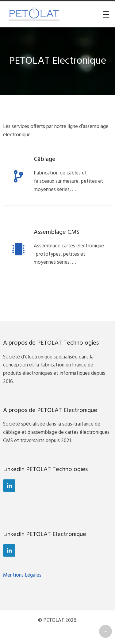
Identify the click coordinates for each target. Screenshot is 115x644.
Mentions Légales (22, 575)
